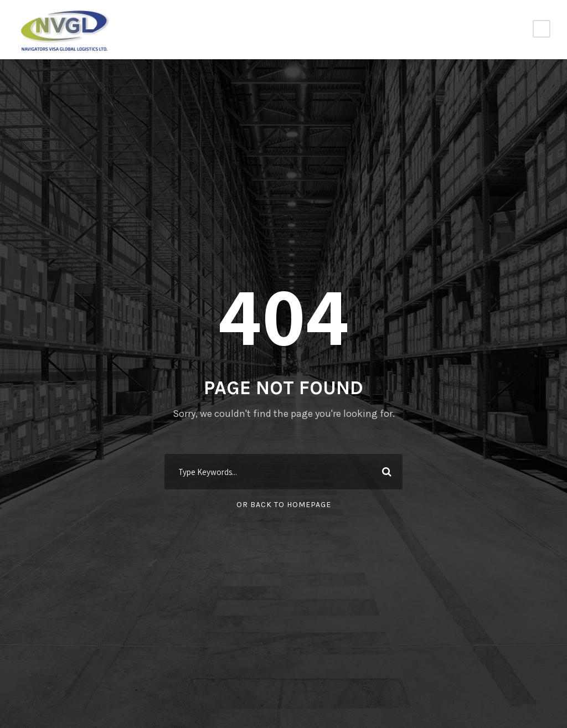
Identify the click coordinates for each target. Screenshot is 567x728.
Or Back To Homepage (284, 505)
